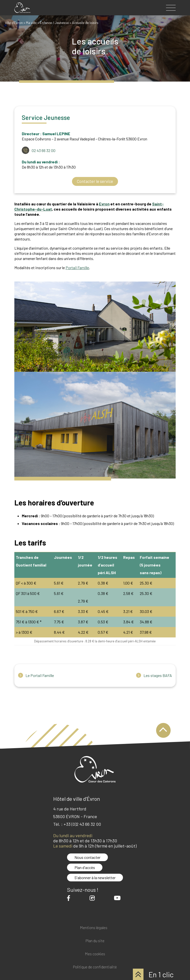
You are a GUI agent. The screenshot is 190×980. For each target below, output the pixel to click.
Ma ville (31, 23)
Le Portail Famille (40, 675)
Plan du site (95, 941)
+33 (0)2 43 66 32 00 (82, 824)
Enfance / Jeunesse (54, 23)
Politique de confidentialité (95, 967)
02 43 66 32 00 (44, 150)
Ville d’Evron (14, 23)
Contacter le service (95, 181)
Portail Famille (77, 268)
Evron (104, 204)
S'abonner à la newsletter (95, 878)
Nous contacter (87, 857)
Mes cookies (95, 954)
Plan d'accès (85, 867)
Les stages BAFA (158, 675)
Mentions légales (94, 928)
